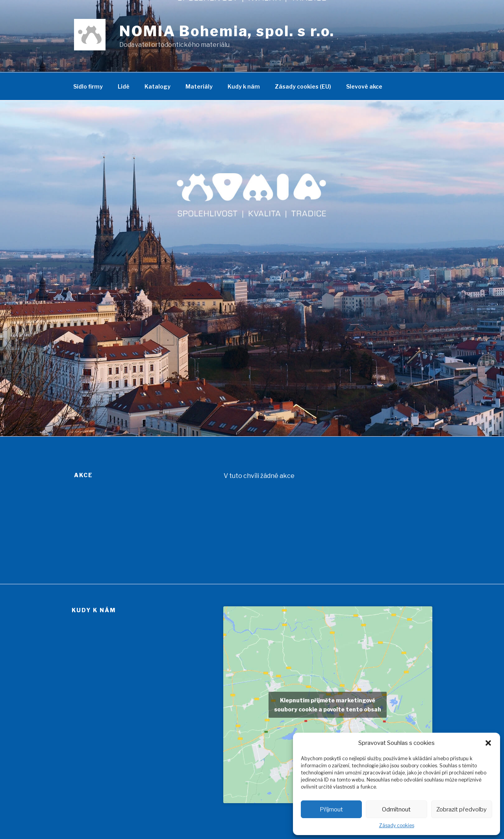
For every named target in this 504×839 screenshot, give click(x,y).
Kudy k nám (244, 86)
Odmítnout (396, 809)
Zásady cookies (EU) (303, 86)
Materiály (199, 86)
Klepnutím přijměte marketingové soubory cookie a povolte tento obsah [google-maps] (328, 705)
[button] (488, 743)
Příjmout (331, 809)
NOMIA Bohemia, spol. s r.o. (227, 31)
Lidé (124, 86)
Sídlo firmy (88, 86)
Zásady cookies (397, 825)
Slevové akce (364, 86)
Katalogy (157, 86)
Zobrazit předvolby (461, 809)
